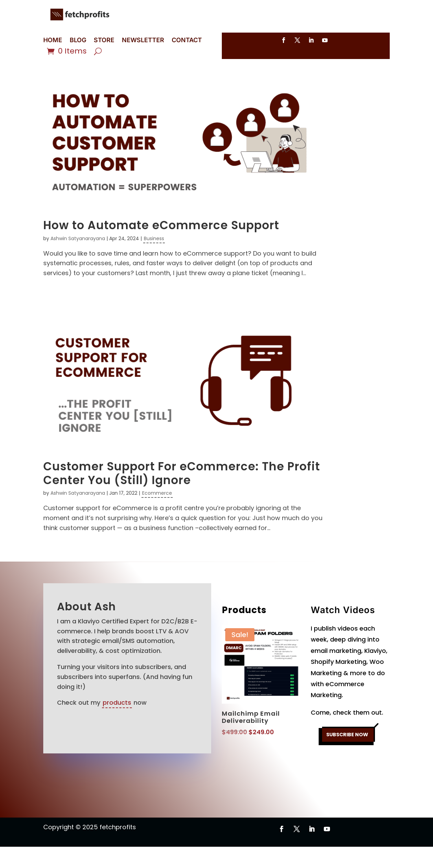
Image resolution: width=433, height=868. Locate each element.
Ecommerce (157, 514)
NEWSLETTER (143, 41)
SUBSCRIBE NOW (347, 758)
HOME (53, 41)
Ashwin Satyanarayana (78, 260)
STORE (104, 41)
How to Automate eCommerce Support (161, 247)
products (117, 724)
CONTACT (187, 41)
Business (154, 260)
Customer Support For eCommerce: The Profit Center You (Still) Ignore (182, 495)
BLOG (78, 41)
